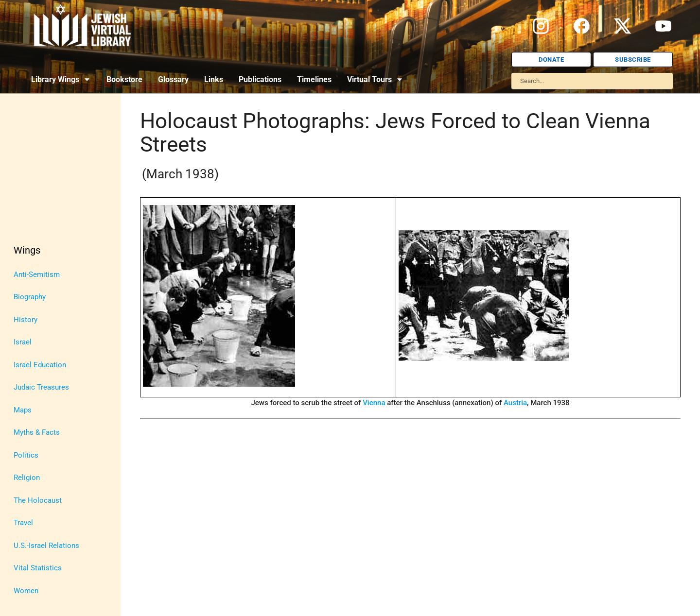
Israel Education (40, 365)
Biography (30, 297)
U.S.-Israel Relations (46, 546)
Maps (23, 410)
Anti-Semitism (37, 274)
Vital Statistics (38, 568)
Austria (515, 403)
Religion (27, 478)
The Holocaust (38, 500)
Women (26, 591)
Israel (23, 342)
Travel (23, 523)
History (26, 320)
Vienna (374, 403)
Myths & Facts (37, 432)
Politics (26, 455)
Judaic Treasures (41, 387)
